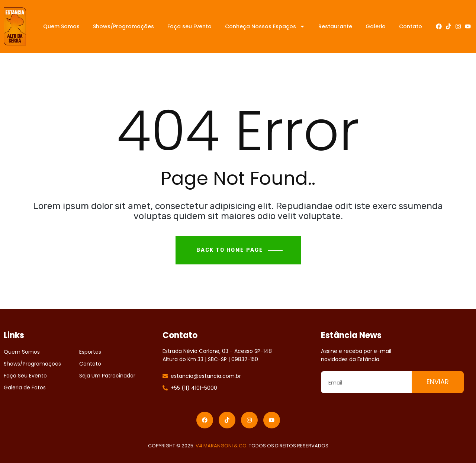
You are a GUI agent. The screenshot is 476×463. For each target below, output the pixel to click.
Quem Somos (61, 26)
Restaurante (335, 26)
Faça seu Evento (189, 26)
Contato (411, 26)
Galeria (376, 26)
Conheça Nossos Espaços (265, 26)
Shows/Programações (123, 26)
